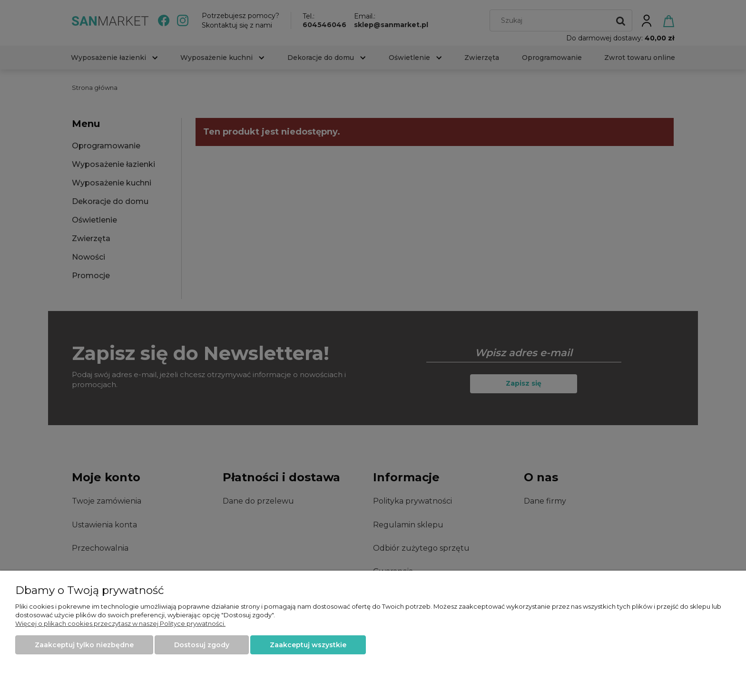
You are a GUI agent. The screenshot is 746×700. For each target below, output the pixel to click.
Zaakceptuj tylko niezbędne (84, 645)
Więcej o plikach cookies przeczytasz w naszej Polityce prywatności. (120, 623)
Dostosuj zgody (202, 645)
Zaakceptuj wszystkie (308, 645)
